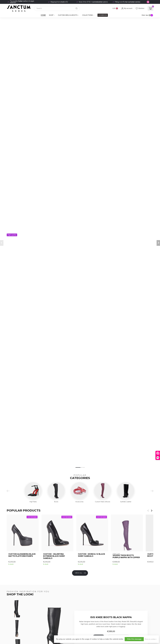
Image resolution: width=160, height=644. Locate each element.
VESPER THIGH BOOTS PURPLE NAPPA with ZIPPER (126, 556)
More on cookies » (151, 639)
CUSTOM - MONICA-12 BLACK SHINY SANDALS (91, 555)
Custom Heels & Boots (68, 15)
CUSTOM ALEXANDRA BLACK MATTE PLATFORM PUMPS (22, 555)
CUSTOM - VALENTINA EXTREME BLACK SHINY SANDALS (54, 556)
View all (80, 573)
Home (43, 15)
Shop (51, 15)
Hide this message (134, 639)
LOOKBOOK (103, 15)
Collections (87, 15)
